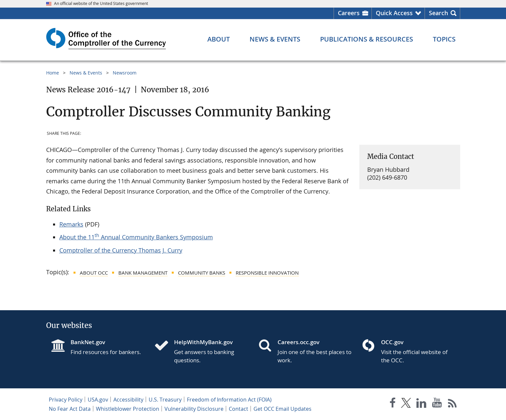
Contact (238, 409)
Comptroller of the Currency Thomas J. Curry (121, 250)
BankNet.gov (88, 342)
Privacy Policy (66, 400)
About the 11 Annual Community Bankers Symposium (136, 237)
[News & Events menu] (275, 39)
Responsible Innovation (267, 273)
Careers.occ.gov (298, 342)
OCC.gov (392, 342)
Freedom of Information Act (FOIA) (229, 400)
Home (53, 73)
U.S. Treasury (165, 400)
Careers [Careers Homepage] (349, 13)
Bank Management (143, 273)
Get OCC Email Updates (283, 409)
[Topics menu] (444, 39)
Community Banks (202, 273)
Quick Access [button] (394, 13)
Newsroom (125, 73)
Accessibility (128, 400)
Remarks (71, 224)
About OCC (94, 273)
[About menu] (219, 39)
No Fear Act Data (70, 409)
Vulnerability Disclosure (194, 409)
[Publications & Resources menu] (367, 39)
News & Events (86, 73)
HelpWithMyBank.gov (203, 342)
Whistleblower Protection (128, 409)
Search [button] (438, 13)
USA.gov (98, 400)
